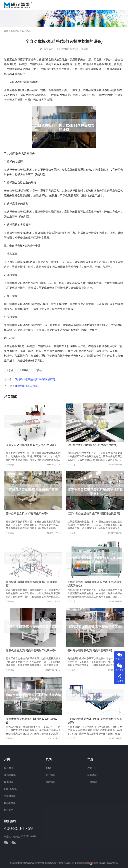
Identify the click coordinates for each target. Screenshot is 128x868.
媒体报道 (9, 782)
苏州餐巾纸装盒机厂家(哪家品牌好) (36, 379)
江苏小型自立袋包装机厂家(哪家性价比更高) (94, 513)
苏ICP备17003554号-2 (66, 863)
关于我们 (50, 775)
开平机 (25, 370)
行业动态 (48, 49)
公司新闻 (9, 768)
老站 (79, 863)
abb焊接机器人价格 (26, 386)
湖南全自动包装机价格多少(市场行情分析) (31, 445)
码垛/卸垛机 (10, 789)
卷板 (11, 370)
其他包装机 (10, 775)
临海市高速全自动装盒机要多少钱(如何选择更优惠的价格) (95, 584)
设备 (39, 370)
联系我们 (50, 782)
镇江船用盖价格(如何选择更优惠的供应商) (92, 445)
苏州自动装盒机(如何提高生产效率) (27, 513)
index (48, 768)
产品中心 (92, 768)
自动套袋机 (10, 803)
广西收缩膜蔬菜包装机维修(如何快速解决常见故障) (95, 721)
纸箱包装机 (10, 796)
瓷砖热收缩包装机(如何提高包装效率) (90, 650)
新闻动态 (92, 775)
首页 (6, 31)
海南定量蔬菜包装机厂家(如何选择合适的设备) (32, 721)
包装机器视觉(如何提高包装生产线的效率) (31, 650)
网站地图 (85, 863)
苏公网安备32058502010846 (105, 863)
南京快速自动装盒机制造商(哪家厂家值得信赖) (32, 584)
